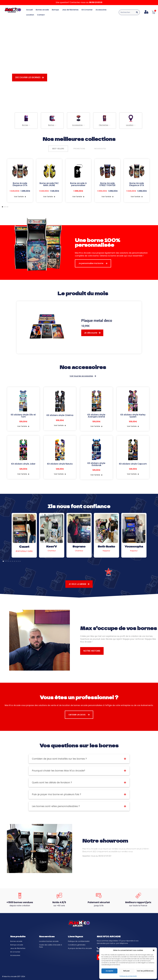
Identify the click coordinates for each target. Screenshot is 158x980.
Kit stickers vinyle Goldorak (96, 464)
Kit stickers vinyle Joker (23, 464)
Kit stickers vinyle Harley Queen (133, 416)
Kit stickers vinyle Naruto (60, 464)
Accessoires (101, 10)
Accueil (29, 10)
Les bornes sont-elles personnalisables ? (56, 806)
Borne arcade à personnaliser (78, 184)
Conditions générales (77, 945)
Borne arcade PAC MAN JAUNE (49, 184)
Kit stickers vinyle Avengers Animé (96, 416)
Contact (41, 15)
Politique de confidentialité (128, 976)
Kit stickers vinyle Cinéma (60, 415)
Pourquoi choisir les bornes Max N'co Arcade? (58, 771)
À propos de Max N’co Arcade (80, 948)
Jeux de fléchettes (70, 10)
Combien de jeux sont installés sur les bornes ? (59, 759)
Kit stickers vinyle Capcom (133, 464)
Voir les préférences (145, 971)
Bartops (55, 10)
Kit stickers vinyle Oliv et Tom (23, 416)
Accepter (109, 971)
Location (30, 15)
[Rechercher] (137, 12)
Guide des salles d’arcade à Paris (50, 946)
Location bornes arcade (49, 941)
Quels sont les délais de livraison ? (52, 782)
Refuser (127, 971)
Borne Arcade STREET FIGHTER (107, 184)
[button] (154, 950)
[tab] (58, 149)
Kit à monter (87, 10)
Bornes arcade (42, 10)
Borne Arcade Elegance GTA (20, 184)
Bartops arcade (17, 945)
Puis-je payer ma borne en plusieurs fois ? (56, 794)
